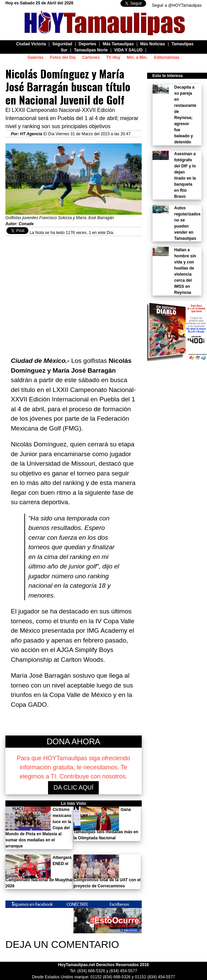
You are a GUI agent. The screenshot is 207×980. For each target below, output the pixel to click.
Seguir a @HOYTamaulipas (177, 5)
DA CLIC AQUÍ (73, 788)
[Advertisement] (74, 293)
